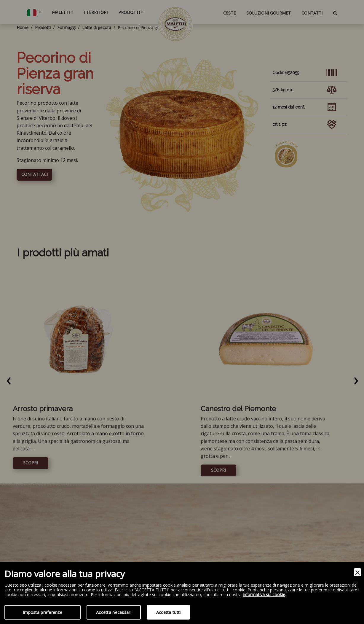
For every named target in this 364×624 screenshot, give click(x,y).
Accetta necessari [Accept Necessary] (114, 612)
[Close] (357, 572)
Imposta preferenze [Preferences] (43, 612)
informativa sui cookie (264, 595)
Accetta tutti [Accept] (169, 612)
